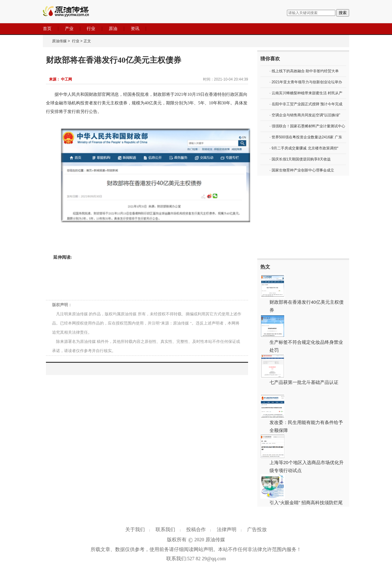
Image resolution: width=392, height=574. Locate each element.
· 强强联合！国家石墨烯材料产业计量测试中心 (307, 126)
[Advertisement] (303, 217)
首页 (47, 28)
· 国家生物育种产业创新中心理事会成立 (302, 170)
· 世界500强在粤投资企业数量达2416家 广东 (306, 137)
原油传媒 (59, 41)
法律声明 (227, 529)
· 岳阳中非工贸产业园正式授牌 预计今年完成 (306, 104)
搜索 (343, 13)
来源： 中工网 (60, 79)
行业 (91, 28)
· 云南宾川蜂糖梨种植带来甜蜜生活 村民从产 (306, 93)
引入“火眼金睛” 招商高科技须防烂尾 (306, 503)
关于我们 (135, 529)
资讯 (135, 28)
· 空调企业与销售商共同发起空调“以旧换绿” (305, 115)
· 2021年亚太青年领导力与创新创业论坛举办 (306, 82)
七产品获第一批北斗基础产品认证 (304, 382)
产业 (69, 28)
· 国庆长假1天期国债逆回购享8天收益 (300, 159)
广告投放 (257, 529)
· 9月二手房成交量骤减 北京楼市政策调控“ (304, 148)
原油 (113, 28)
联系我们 (165, 529)
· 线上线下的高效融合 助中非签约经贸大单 (304, 71)
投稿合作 (196, 529)
